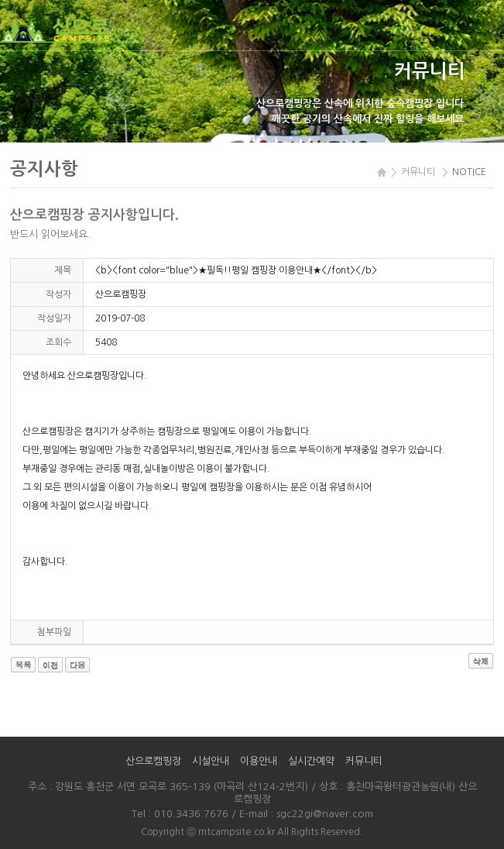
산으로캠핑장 (153, 761)
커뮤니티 (364, 761)
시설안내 (211, 761)
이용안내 (259, 761)
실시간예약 (311, 761)
